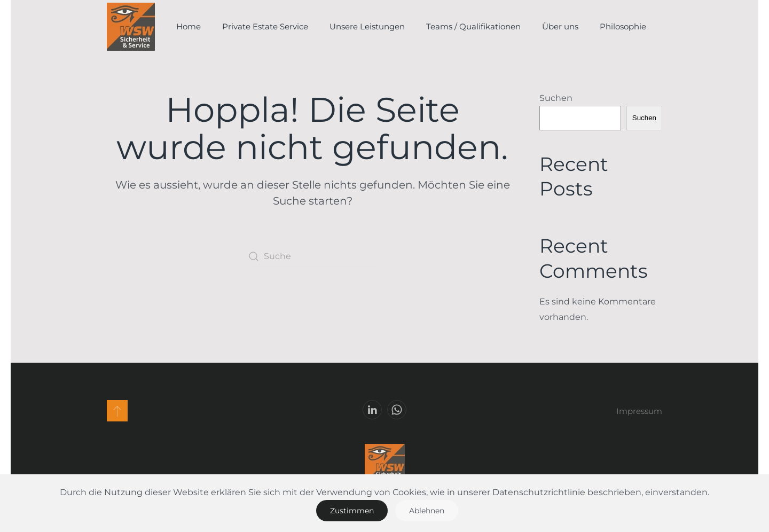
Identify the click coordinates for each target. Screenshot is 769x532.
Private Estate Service (265, 26)
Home (189, 26)
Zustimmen (352, 511)
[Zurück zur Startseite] (131, 27)
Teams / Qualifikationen (473, 26)
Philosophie (623, 26)
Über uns (560, 26)
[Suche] (312, 256)
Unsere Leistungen (367, 26)
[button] (117, 411)
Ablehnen (427, 511)
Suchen (556, 98)
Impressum (639, 411)
